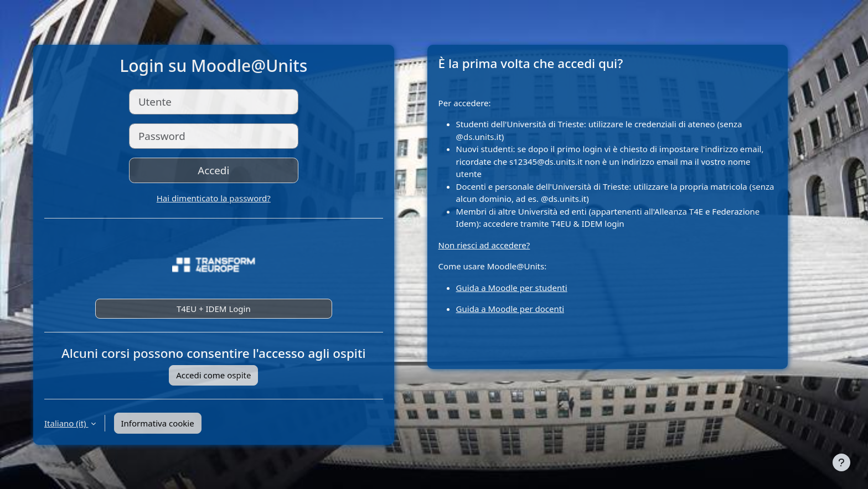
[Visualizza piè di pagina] (841, 462)
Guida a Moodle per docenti (510, 309)
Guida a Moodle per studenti (512, 288)
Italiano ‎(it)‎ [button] (66, 423)
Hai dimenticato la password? (214, 198)
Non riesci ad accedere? (484, 245)
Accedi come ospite (213, 375)
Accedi (213, 170)
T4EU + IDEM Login (214, 309)
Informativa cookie (158, 423)
